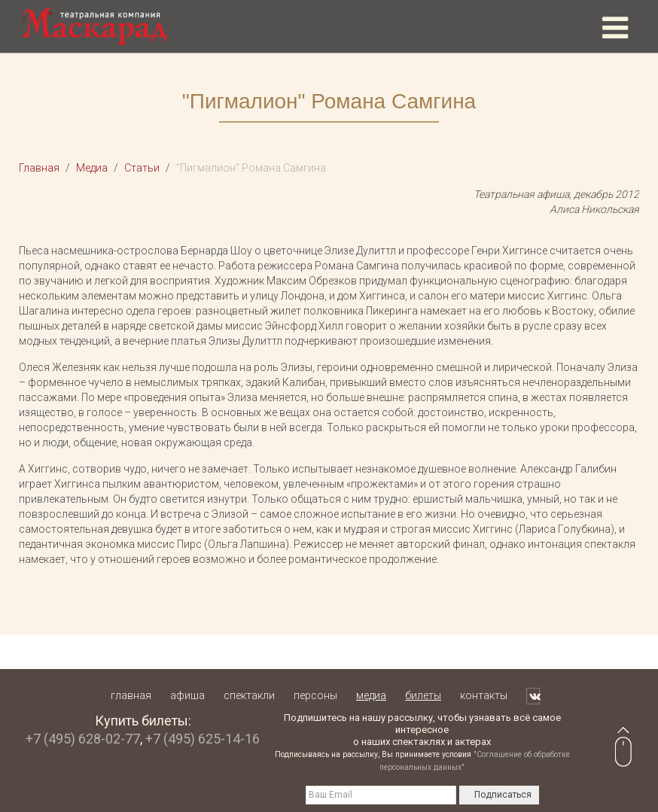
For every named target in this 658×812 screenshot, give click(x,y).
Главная (39, 168)
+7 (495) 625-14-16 (203, 739)
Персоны (315, 695)
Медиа (92, 168)
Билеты (423, 695)
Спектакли (249, 695)
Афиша (187, 695)
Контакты (484, 695)
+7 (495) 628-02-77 (83, 739)
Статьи (142, 168)
